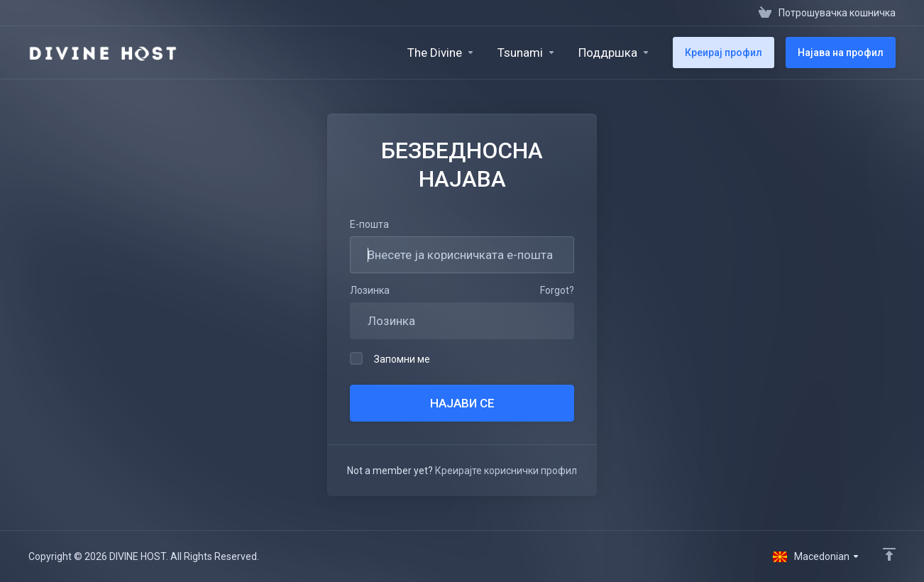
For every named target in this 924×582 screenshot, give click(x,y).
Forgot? (557, 290)
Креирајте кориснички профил (506, 471)
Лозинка (370, 290)
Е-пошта (369, 224)
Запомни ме (390, 358)
